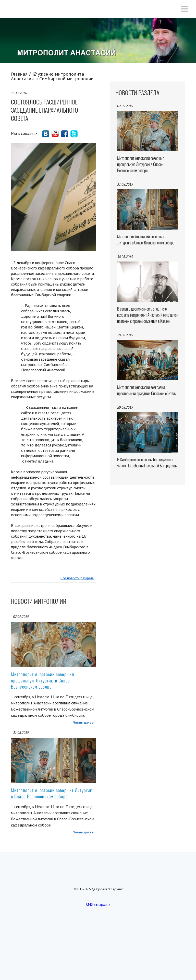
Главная (19, 74)
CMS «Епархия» (98, 904)
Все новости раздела (77, 578)
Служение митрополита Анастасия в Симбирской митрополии (52, 76)
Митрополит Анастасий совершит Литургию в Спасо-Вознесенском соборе (52, 793)
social (46, 134)
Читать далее (83, 722)
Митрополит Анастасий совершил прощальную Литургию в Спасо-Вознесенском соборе (42, 681)
